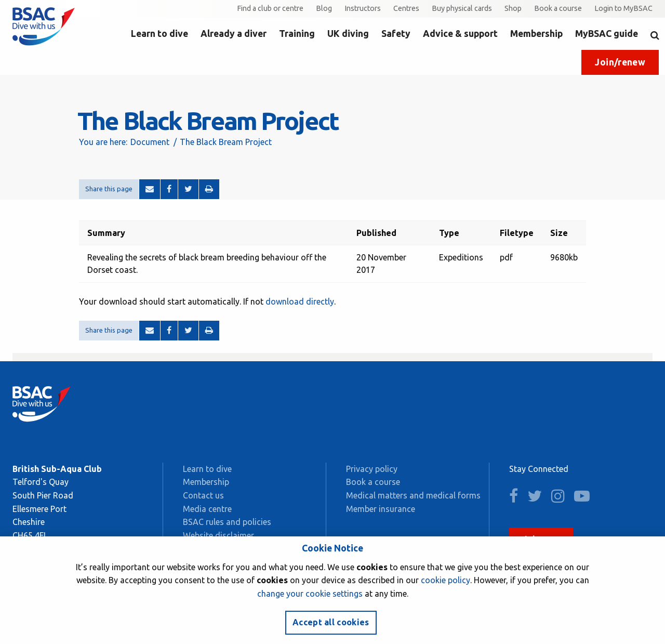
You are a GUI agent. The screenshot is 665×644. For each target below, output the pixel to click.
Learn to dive (159, 34)
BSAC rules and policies (227, 522)
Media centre (207, 509)
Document (150, 142)
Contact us (203, 495)
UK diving (348, 34)
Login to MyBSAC (623, 8)
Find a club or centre (270, 8)
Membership (536, 34)
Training (297, 34)
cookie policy (445, 580)
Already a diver (234, 34)
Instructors (363, 8)
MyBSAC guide (607, 34)
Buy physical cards (462, 8)
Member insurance (381, 509)
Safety (396, 34)
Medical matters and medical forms (413, 495)
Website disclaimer (218, 535)
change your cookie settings (310, 594)
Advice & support (460, 34)
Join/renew (620, 62)
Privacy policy (372, 469)
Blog (324, 8)
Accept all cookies (331, 622)
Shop (513, 8)
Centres (406, 8)
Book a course (558, 8)
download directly (300, 301)
